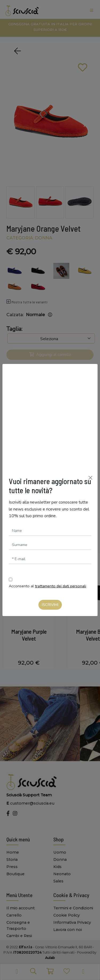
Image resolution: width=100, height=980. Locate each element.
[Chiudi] (90, 478)
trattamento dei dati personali (61, 586)
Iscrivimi (50, 605)
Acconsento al (47, 586)
